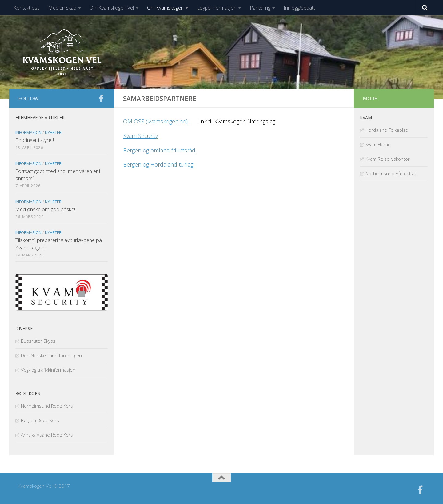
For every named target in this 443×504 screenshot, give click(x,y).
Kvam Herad (378, 144)
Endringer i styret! (35, 140)
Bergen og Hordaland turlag (158, 164)
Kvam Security (140, 136)
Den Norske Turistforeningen (51, 355)
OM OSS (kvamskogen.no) (155, 121)
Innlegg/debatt (299, 8)
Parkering (260, 8)
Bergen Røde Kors (40, 420)
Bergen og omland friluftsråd (159, 150)
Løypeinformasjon (217, 8)
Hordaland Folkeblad (387, 130)
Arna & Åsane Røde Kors (47, 435)
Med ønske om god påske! (45, 209)
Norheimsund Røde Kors (47, 406)
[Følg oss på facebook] (101, 98)
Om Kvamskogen (165, 8)
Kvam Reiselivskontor (388, 159)
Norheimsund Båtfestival (391, 173)
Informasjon (28, 132)
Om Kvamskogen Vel (112, 8)
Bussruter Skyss (38, 341)
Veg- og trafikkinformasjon (48, 370)
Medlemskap (62, 8)
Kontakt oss (27, 8)
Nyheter (53, 132)
